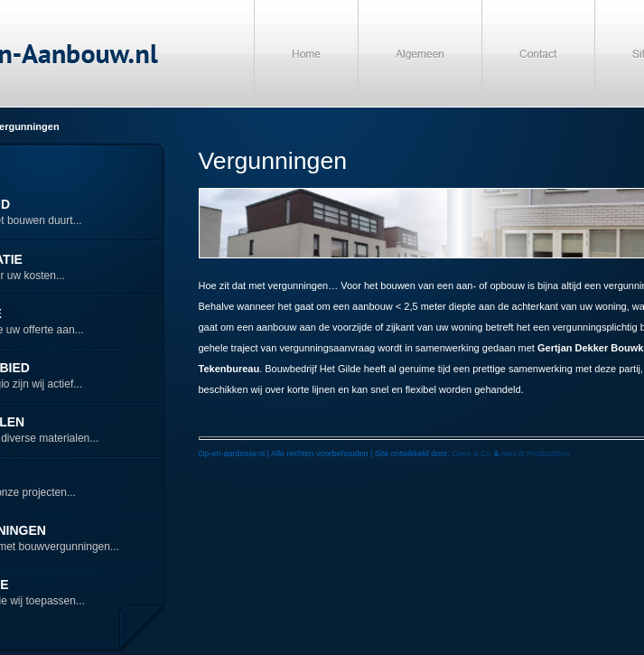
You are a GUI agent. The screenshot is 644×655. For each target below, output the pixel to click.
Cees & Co (471, 454)
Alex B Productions (535, 454)
